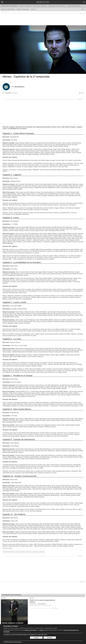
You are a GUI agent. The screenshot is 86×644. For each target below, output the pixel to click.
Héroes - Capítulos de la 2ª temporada (26, 77)
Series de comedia (40, 6)
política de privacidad (30, 630)
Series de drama (25, 6)
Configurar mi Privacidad (12, 642)
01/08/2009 (33, 604)
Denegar (50, 638)
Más (83, 9)
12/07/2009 (8, 93)
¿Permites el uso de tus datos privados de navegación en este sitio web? (25, 635)
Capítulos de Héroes (38, 552)
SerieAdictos (42, 604)
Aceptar (36, 638)
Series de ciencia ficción (57, 6)
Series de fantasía (74, 6)
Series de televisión (9, 6)
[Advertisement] (43, 18)
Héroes (29, 552)
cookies (41, 630)
